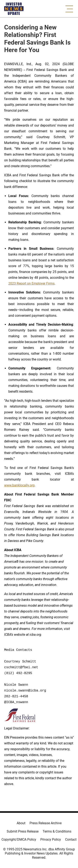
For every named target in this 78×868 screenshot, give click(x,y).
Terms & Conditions (57, 831)
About (21, 823)
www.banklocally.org (19, 485)
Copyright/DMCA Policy (19, 839)
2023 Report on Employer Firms (31, 283)
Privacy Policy (51, 839)
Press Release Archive (46, 823)
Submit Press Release (23, 831)
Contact (71, 839)
